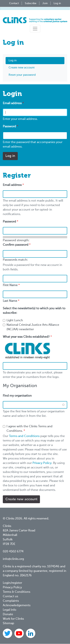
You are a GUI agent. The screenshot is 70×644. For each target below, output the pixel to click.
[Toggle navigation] (35, 29)
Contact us (10, 597)
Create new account (22, 68)
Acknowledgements (17, 605)
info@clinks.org (13, 559)
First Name (10, 285)
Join (45, 3)
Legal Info (10, 610)
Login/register (12, 583)
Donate (8, 614)
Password (9, 127)
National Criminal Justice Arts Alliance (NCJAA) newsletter (33, 327)
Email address (12, 103)
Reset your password (22, 75)
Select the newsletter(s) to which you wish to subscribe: (34, 311)
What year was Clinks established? (26, 337)
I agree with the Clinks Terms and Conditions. (29, 429)
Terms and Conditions (24, 436)
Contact (14, 3)
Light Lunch (15, 321)
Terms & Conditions (17, 592)
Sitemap (8, 623)
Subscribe (31, 3)
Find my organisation (17, 396)
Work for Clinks (13, 619)
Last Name (10, 301)
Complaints (11, 601)
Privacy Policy (42, 463)
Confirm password (16, 245)
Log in (57, 3)
